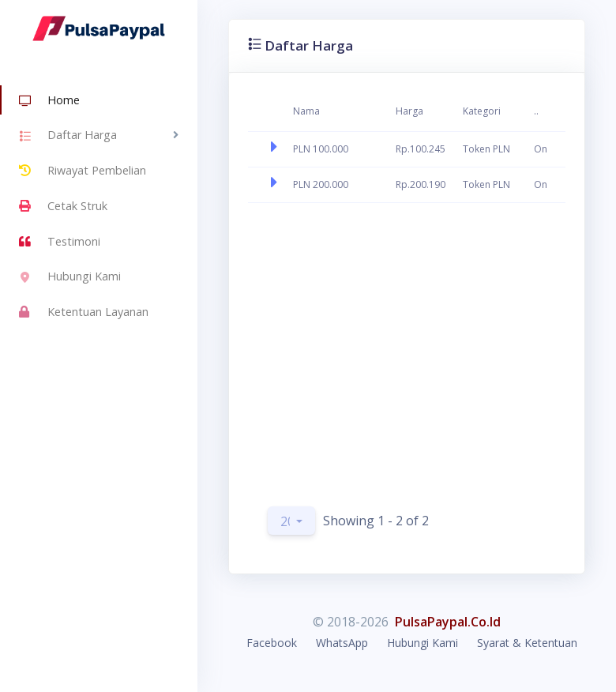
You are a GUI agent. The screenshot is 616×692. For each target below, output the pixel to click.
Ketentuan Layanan (84, 312)
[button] (291, 521)
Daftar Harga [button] (68, 137)
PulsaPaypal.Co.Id (448, 622)
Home (49, 101)
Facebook (272, 643)
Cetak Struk (63, 206)
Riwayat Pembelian (83, 171)
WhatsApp (342, 643)
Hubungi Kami (70, 278)
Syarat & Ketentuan (527, 643)
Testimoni (60, 242)
